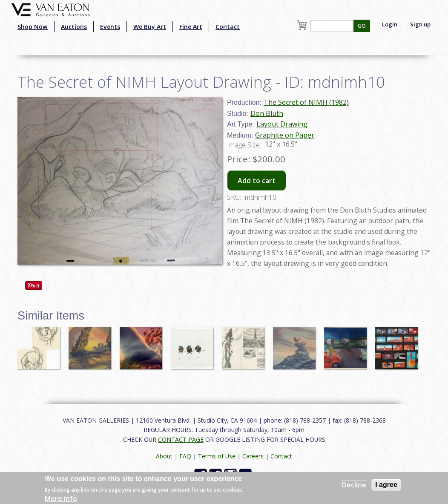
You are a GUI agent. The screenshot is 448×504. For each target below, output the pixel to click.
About (164, 456)
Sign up (420, 24)
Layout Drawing (282, 124)
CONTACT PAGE (181, 439)
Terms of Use (217, 456)
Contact (228, 27)
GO (362, 26)
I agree (386, 485)
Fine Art (191, 27)
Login (390, 24)
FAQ (185, 456)
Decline (354, 485)
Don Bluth (267, 113)
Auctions (74, 27)
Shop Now (33, 27)
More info (61, 498)
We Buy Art (150, 27)
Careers (253, 456)
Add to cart (257, 181)
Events (110, 27)
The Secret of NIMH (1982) (306, 102)
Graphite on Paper (285, 135)
